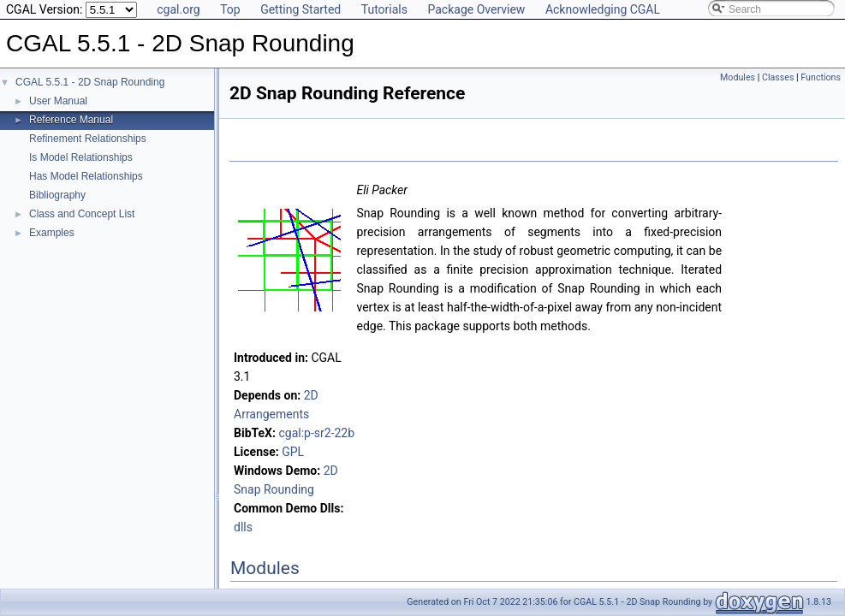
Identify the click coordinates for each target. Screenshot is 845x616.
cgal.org (178, 9)
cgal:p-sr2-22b (316, 433)
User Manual (58, 101)
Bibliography (57, 195)
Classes (778, 77)
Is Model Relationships (81, 157)
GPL (293, 452)
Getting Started (301, 9)
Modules (738, 77)
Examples (52, 233)
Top (230, 9)
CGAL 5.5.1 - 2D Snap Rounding (90, 82)
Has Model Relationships (86, 176)
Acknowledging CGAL (603, 9)
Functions (821, 77)
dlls (243, 527)
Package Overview (476, 9)
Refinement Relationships (88, 139)
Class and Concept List (82, 214)
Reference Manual (71, 120)
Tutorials (384, 9)
